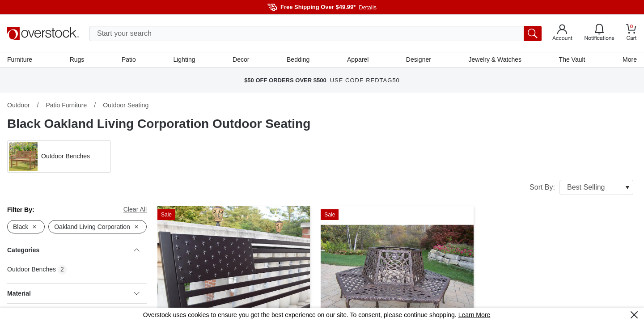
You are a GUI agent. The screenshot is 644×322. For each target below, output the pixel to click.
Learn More (475, 315)
